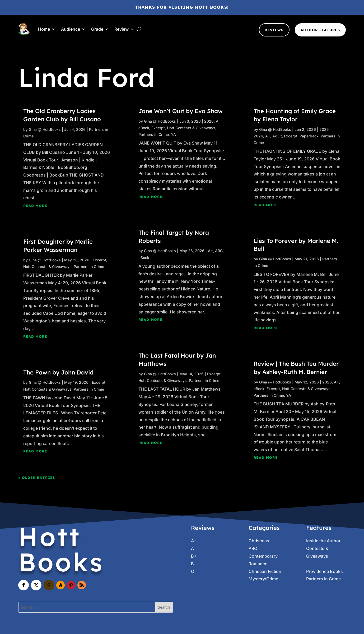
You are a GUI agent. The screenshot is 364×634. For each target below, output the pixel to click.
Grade (97, 29)
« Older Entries (37, 478)
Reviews (274, 30)
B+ (194, 556)
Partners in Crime (89, 267)
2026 (209, 121)
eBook (144, 128)
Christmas (259, 541)
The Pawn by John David (58, 372)
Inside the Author (323, 541)
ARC (219, 251)
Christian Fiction (265, 571)
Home (44, 29)
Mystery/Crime (263, 579)
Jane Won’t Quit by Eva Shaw (181, 111)
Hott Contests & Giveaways (47, 267)
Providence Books (325, 571)
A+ (210, 251)
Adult (277, 136)
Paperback (309, 136)
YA (173, 134)
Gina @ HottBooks (45, 129)
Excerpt (99, 260)
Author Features (320, 30)
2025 (324, 129)
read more (35, 206)
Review (122, 29)
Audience (71, 29)
